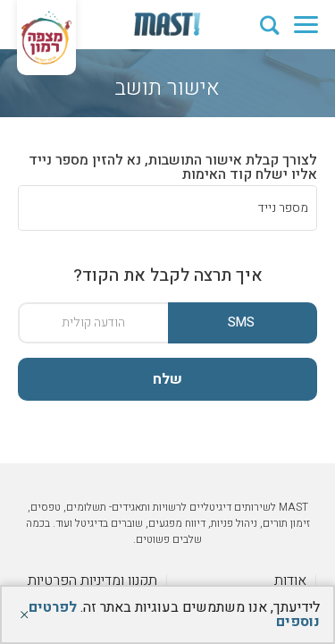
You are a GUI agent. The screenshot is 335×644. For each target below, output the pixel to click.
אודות (290, 580)
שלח (167, 379)
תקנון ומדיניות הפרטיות (92, 580)
